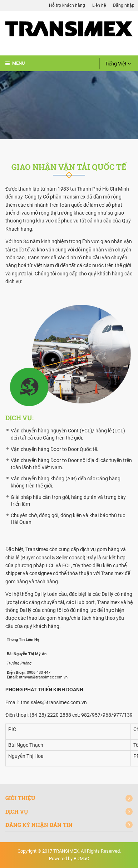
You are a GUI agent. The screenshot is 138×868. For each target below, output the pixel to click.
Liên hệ (99, 5)
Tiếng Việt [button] (118, 64)
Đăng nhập (124, 5)
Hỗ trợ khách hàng (67, 5)
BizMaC (81, 859)
